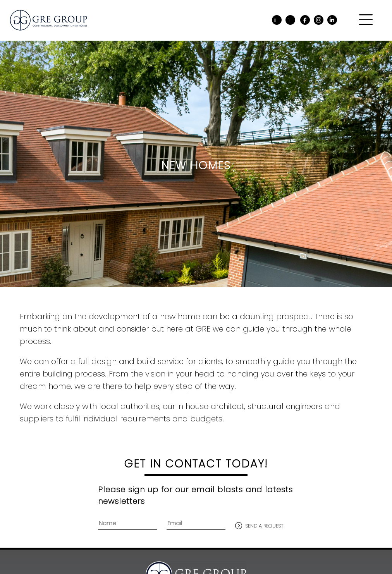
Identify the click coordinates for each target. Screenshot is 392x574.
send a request (264, 526)
